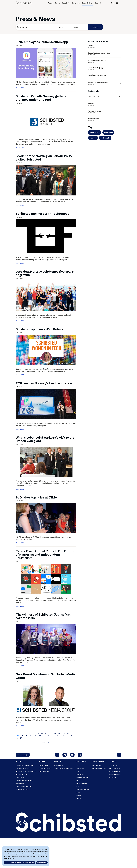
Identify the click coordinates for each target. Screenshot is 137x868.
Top (119, 755)
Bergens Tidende (82, 784)
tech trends (105, 138)
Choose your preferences (26, 863)
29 (33, 734)
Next (49, 743)
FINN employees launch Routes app (42, 42)
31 (42, 734)
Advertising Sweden (115, 774)
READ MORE (20, 88)
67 (21, 738)
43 (35, 736)
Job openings (43, 765)
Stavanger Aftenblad (83, 790)
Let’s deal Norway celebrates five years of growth (45, 273)
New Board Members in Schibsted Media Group (46, 676)
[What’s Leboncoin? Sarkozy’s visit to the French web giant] (46, 462)
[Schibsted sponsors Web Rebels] (46, 350)
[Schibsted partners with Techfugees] (46, 236)
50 (67, 736)
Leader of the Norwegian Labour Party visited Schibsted (44, 158)
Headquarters (113, 777)
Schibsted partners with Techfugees (42, 214)
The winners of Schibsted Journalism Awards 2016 (43, 616)
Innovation (108, 132)
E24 (78, 787)
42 (31, 736)
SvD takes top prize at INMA (36, 497)
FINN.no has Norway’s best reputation (44, 383)
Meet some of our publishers (25, 765)
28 (29, 734)
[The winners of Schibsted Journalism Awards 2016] (46, 639)
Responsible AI (59, 765)
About (50, 3)
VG (77, 765)
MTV (78, 780)
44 (40, 736)
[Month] (79, 27)
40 (22, 736)
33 (50, 734)
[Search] (36, 27)
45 (44, 736)
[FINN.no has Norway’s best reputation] (46, 404)
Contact (98, 3)
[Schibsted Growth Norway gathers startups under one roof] (46, 120)
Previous (44, 743)
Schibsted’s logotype (99, 768)
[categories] (105, 96)
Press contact (113, 765)
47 (53, 736)
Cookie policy (42, 863)
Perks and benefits (45, 768)
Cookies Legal (23, 755)
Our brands (76, 3)
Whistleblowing (21, 784)
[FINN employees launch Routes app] (46, 63)
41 (27, 736)
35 (59, 734)
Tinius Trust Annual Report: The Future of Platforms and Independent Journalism (45, 555)
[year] (63, 27)
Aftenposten (80, 774)
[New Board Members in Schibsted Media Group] (46, 699)
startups (93, 138)
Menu (115, 3)
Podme (79, 796)
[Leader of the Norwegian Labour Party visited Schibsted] (46, 180)
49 (63, 736)
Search (96, 27)
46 (49, 736)
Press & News (87, 3)
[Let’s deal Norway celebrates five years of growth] (46, 296)
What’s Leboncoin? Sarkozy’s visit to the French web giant (45, 439)
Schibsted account (115, 768)
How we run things (22, 774)
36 (64, 734)
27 (24, 734)
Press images (97, 765)
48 (58, 736)
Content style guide (22, 790)
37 (68, 734)
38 (72, 734)
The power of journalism (23, 768)
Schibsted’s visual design (24, 787)
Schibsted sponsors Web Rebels (39, 329)
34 (55, 734)
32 (46, 734)
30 (38, 734)
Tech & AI (66, 3)
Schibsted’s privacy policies (24, 780)
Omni (78, 793)
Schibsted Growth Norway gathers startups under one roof (41, 98)
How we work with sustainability (26, 771)
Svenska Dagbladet (83, 777)
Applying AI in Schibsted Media (64, 768)
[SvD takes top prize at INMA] (46, 518)
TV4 (78, 771)
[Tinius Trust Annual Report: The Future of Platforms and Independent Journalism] (46, 579)
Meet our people (44, 771)
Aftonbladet (80, 768)
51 (71, 736)
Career (57, 3)
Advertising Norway (115, 771)
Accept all (9, 863)
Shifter (79, 799)
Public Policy (20, 777)
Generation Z (95, 132)
